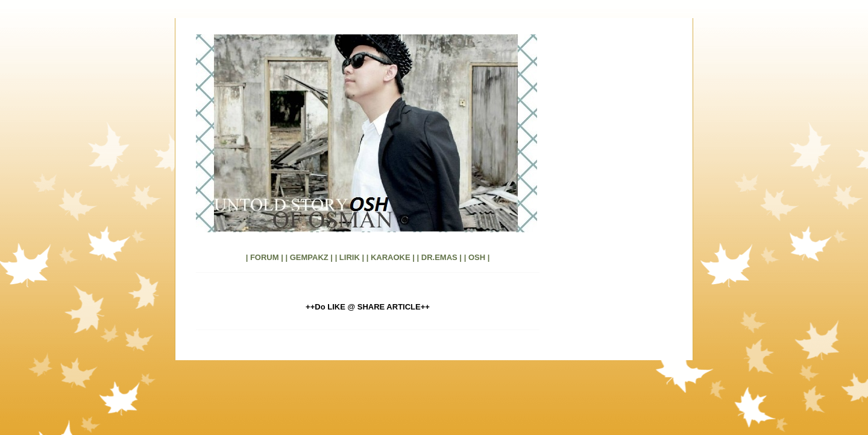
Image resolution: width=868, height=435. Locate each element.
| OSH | (477, 257)
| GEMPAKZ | (309, 257)
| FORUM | (265, 257)
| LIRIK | (350, 257)
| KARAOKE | (391, 257)
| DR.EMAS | (439, 257)
